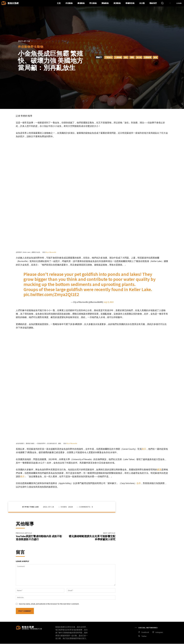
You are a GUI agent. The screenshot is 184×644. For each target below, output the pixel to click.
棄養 (132, 57)
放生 (126, 57)
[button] (162, 3)
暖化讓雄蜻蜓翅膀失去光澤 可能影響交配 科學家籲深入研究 (92, 538)
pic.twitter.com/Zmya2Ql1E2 (51, 294)
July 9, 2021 (108, 302)
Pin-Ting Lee (32, 507)
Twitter (144, 637)
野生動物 (37, 47)
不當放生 (109, 57)
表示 (144, 449)
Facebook (145, 632)
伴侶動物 (24, 47)
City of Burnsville (51, 252)
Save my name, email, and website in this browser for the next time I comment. (49, 604)
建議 (159, 470)
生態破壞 (148, 57)
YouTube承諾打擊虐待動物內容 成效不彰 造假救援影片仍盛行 (39, 538)
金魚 (155, 57)
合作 (139, 483)
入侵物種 (118, 57)
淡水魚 (139, 57)
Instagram (159, 632)
